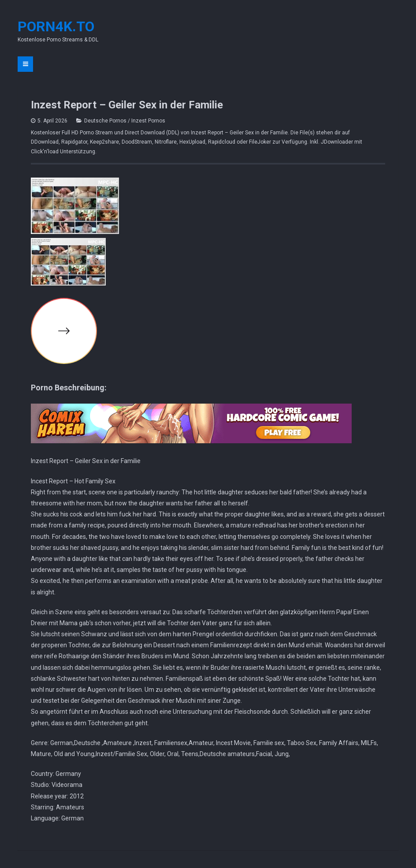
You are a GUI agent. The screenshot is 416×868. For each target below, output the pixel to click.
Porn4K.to (56, 26)
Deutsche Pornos (105, 121)
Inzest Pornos (148, 121)
